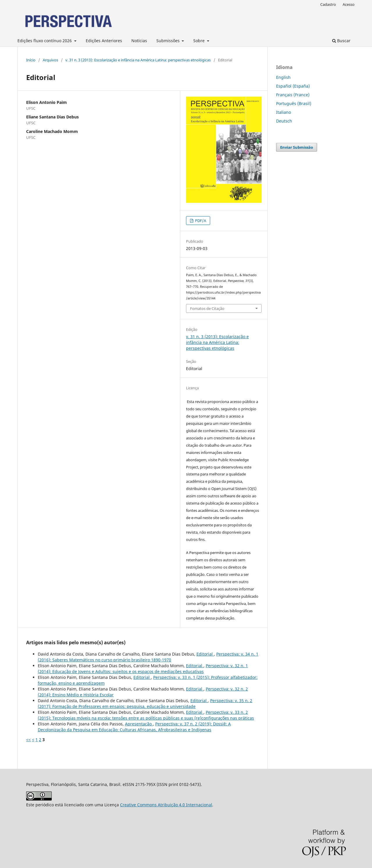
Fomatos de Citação (207, 308)
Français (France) (293, 95)
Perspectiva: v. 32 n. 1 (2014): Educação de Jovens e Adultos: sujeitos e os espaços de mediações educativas (143, 669)
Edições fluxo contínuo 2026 (45, 41)
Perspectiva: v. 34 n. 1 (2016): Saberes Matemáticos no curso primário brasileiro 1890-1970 (148, 657)
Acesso (349, 4)
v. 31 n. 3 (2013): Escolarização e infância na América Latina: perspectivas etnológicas (138, 60)
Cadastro (328, 4)
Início (31, 60)
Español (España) (293, 86)
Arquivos (50, 60)
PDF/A (200, 221)
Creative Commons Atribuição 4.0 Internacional (166, 805)
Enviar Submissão (297, 147)
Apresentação (139, 724)
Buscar (341, 41)
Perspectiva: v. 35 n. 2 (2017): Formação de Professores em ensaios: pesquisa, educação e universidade (145, 703)
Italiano (284, 112)
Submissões (169, 41)
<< (28, 740)
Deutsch (284, 121)
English (283, 77)
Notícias (139, 41)
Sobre (200, 41)
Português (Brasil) (294, 103)
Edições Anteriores (104, 41)
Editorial (205, 654)
